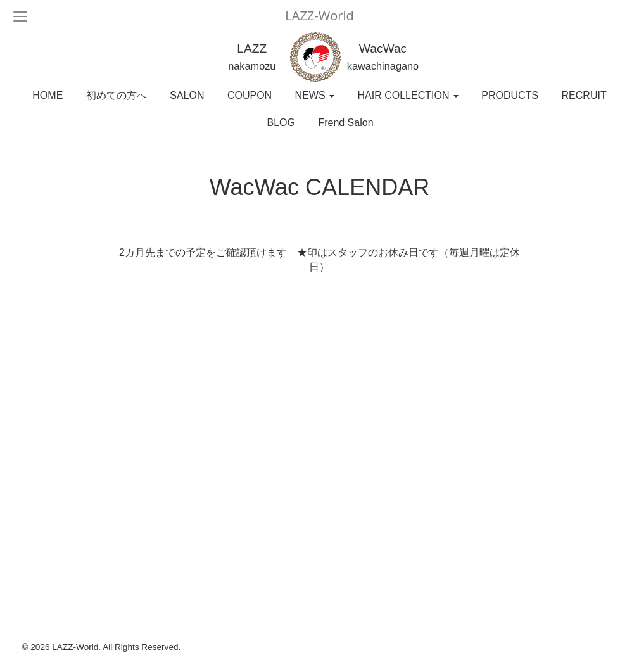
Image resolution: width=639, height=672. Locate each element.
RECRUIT (584, 95)
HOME (47, 95)
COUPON (250, 95)
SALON (187, 95)
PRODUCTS (510, 95)
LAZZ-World (319, 16)
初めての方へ (117, 95)
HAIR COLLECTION (408, 95)
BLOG (281, 123)
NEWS (315, 95)
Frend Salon (345, 123)
